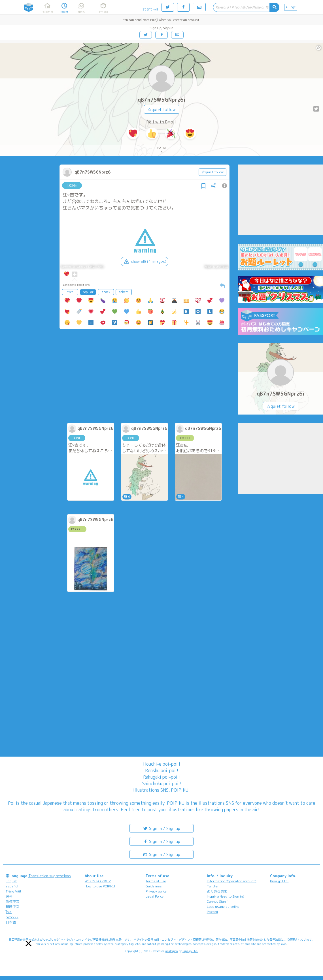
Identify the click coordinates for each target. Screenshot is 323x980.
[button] (28, 943)
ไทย (9, 912)
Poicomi (212, 912)
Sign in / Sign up (161, 828)
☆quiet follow (162, 109)
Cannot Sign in (218, 901)
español (12, 886)
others (124, 292)
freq (70, 292)
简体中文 (12, 901)
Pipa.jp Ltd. (279, 881)
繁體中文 (12, 907)
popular (88, 292)
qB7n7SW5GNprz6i (161, 100)
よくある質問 (217, 891)
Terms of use (156, 881)
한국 (9, 896)
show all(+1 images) (144, 261)
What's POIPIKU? (98, 881)
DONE (72, 185)
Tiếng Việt (14, 891)
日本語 (11, 922)
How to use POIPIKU (100, 886)
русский (12, 917)
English (11, 881)
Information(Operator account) (232, 881)
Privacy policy (156, 891)
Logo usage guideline (223, 907)
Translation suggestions (50, 876)
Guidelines (154, 886)
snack (106, 292)
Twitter (213, 886)
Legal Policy (155, 896)
